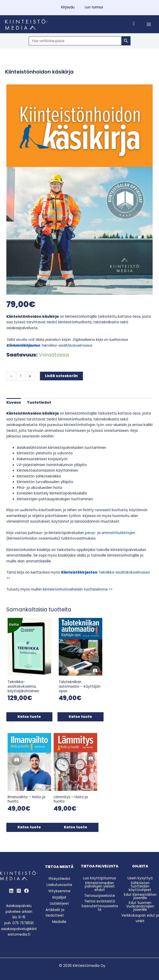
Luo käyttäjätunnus (100, 876)
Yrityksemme (59, 889)
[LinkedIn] (11, 888)
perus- (91, 533)
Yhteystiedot (59, 877)
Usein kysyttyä (140, 876)
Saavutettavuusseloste (100, 906)
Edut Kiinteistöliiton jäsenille (140, 894)
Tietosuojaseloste (100, 893)
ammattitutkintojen (118, 533)
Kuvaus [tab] (14, 403)
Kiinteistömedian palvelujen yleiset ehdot (100, 884)
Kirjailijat (59, 895)
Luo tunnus (94, 7)
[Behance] (26, 888)
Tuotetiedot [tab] (39, 403)
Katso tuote (29, 716)
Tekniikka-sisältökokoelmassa (49, 345)
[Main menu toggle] (149, 24)
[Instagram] (19, 888)
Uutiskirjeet (59, 902)
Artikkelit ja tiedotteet (55, 911)
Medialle (59, 920)
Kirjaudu (68, 7)
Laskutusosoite (59, 883)
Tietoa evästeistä (100, 899)
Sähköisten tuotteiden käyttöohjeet (140, 884)
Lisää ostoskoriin (61, 376)
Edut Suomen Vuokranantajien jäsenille (140, 904)
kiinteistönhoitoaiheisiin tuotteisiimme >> (78, 589)
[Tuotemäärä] (21, 376)
